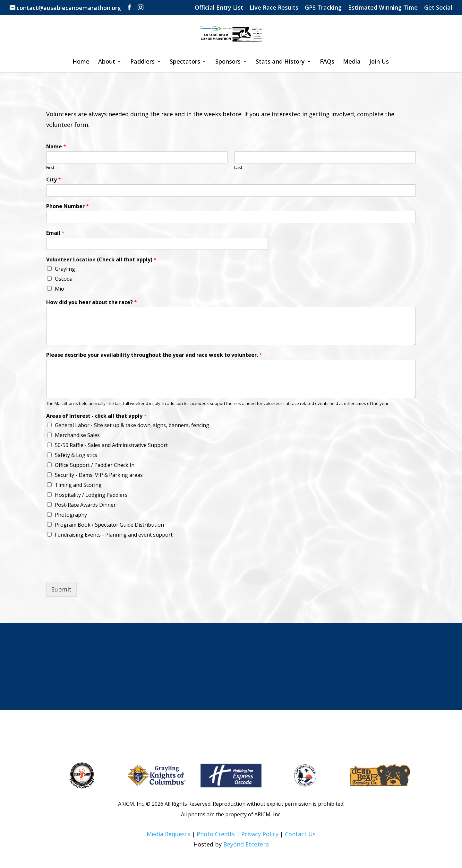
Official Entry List (219, 8)
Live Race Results (274, 8)
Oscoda (64, 279)
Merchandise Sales (77, 435)
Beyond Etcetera (246, 844)
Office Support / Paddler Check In (95, 465)
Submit (61, 589)
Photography (71, 515)
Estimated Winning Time (383, 8)
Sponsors (228, 62)
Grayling (65, 269)
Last (238, 167)
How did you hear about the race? (92, 302)
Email (55, 233)
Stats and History (280, 62)
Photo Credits (216, 834)
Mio (60, 289)
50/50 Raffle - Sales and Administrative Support (111, 445)
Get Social (438, 8)
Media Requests (168, 834)
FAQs (327, 62)
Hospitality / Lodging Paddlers (91, 495)
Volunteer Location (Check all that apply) (101, 260)
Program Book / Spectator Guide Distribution (109, 525)
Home (81, 62)
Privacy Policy (260, 834)
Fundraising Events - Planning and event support (114, 535)
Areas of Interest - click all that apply (96, 416)
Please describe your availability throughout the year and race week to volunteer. (154, 355)
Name (56, 147)
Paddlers (142, 62)
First (50, 167)
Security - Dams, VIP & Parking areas (99, 475)
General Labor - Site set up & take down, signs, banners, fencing (132, 425)
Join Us (379, 62)
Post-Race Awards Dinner (85, 505)
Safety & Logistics (76, 455)
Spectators (185, 62)
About (107, 62)
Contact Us (300, 834)
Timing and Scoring (78, 485)
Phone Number (68, 206)
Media (352, 62)
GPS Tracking (323, 8)
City (54, 180)
